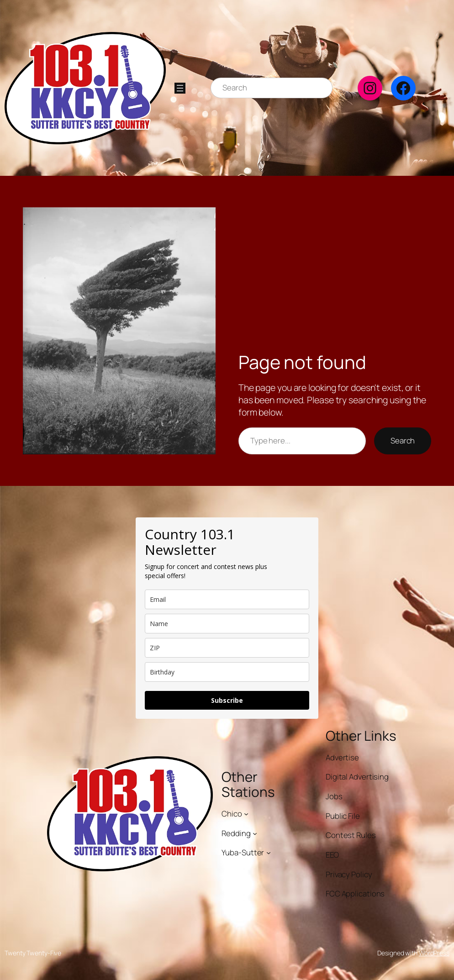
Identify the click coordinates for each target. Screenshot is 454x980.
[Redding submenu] (255, 833)
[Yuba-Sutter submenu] (269, 853)
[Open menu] (180, 88)
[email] (227, 599)
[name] (227, 624)
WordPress (434, 953)
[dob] (227, 672)
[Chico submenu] (246, 814)
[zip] (227, 648)
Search (403, 440)
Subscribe (227, 700)
